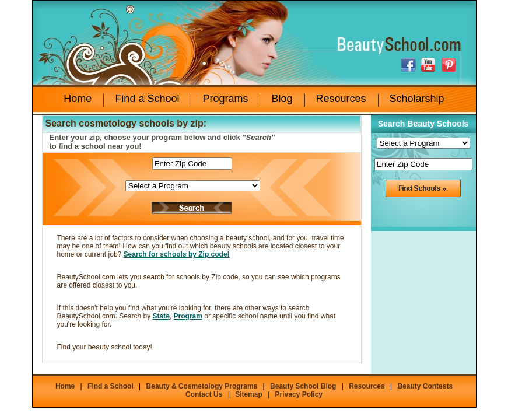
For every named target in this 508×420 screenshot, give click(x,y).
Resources (341, 99)
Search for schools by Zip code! (177, 254)
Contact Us (204, 394)
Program (188, 316)
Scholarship (417, 99)
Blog (282, 99)
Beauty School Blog (303, 386)
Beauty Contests (425, 386)
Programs (225, 99)
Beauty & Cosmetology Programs (202, 386)
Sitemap (249, 394)
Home (78, 99)
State (161, 316)
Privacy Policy (299, 394)
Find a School (147, 99)
